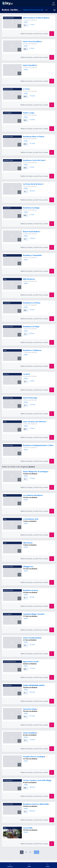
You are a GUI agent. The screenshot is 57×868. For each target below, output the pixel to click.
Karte (25, 22)
